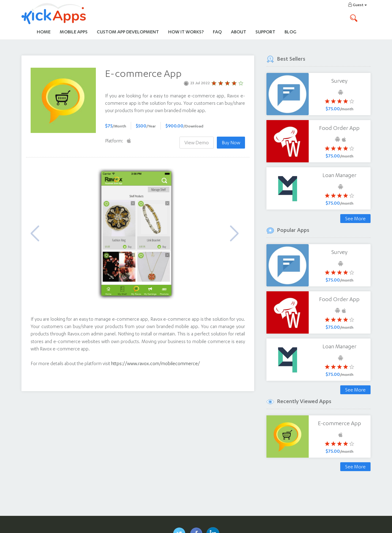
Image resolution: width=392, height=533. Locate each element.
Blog (290, 32)
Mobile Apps (74, 32)
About (239, 32)
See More (355, 219)
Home (44, 32)
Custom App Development (128, 32)
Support (265, 32)
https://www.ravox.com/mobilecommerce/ (156, 363)
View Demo (197, 143)
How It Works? (188, 31)
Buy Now (231, 143)
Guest (358, 5)
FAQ (217, 32)
